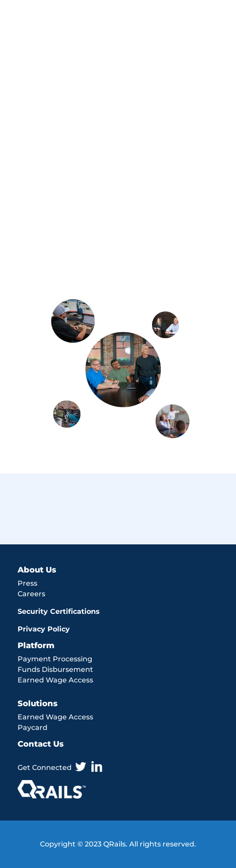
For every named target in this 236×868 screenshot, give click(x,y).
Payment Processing (55, 659)
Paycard (33, 728)
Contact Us (41, 744)
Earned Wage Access (55, 680)
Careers (31, 594)
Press (27, 583)
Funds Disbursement (55, 669)
